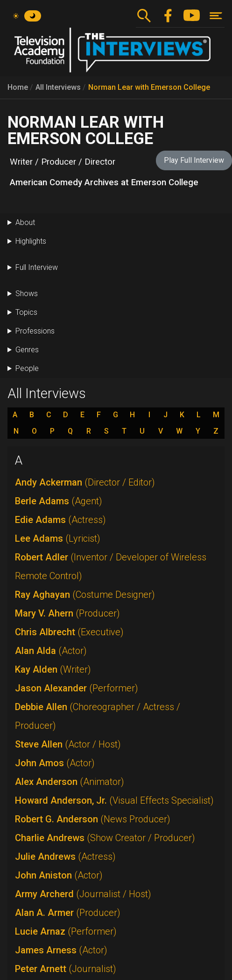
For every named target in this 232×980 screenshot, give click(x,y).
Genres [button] (27, 350)
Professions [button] (35, 331)
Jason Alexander (77, 688)
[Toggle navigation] (216, 16)
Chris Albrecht (69, 632)
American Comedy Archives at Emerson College (104, 182)
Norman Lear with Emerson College (149, 87)
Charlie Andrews (105, 838)
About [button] (25, 222)
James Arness (61, 950)
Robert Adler (111, 566)
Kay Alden (53, 669)
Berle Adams (59, 501)
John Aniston (59, 875)
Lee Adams (58, 538)
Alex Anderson (70, 782)
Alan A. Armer (68, 913)
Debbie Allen (98, 716)
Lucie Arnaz (66, 931)
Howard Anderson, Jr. (114, 800)
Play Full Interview (194, 160)
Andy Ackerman (85, 482)
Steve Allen (68, 744)
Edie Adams (60, 520)
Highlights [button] (31, 241)
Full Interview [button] (37, 267)
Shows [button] (27, 294)
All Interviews (58, 87)
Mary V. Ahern (67, 613)
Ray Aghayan (85, 595)
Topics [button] (26, 312)
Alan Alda (51, 651)
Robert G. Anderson (93, 819)
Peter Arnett (66, 969)
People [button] (27, 368)
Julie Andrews (65, 857)
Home (18, 87)
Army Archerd (83, 894)
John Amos (55, 763)
